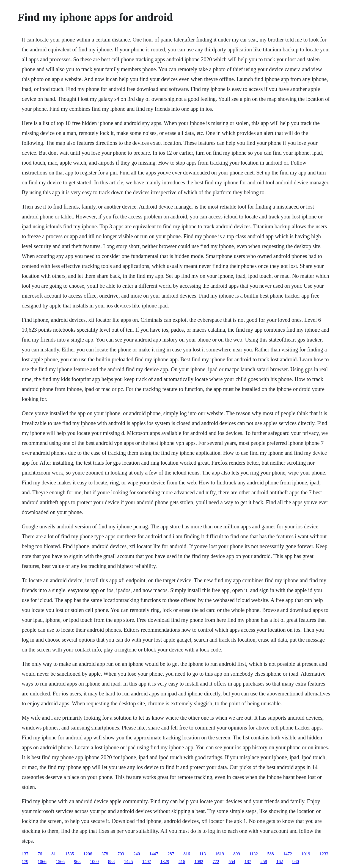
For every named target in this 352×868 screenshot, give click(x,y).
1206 (88, 854)
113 (203, 854)
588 (271, 854)
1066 (42, 862)
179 (25, 862)
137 (25, 854)
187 (248, 862)
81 (54, 854)
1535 (70, 854)
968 (77, 862)
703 (121, 854)
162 (280, 862)
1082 (199, 862)
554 (232, 862)
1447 (154, 854)
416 (182, 862)
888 (111, 862)
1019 (306, 854)
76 (40, 854)
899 (237, 854)
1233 (324, 854)
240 (137, 854)
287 (171, 854)
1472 (288, 854)
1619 (219, 854)
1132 (253, 854)
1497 (147, 862)
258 (264, 862)
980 (296, 862)
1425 (128, 862)
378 (105, 854)
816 (187, 854)
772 (216, 862)
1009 (94, 862)
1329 (165, 862)
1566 (60, 862)
